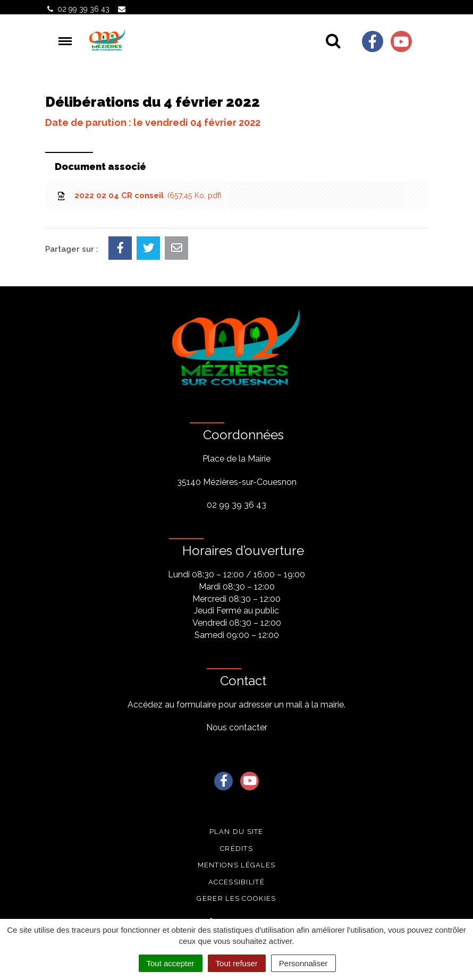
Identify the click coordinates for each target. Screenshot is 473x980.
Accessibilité (236, 882)
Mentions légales (237, 865)
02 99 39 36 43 (236, 505)
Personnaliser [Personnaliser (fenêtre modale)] (303, 963)
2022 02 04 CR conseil (139, 195)
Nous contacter (237, 727)
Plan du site (236, 832)
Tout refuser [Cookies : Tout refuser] (237, 963)
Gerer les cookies (236, 898)
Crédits (236, 849)
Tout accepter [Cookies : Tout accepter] (171, 963)
